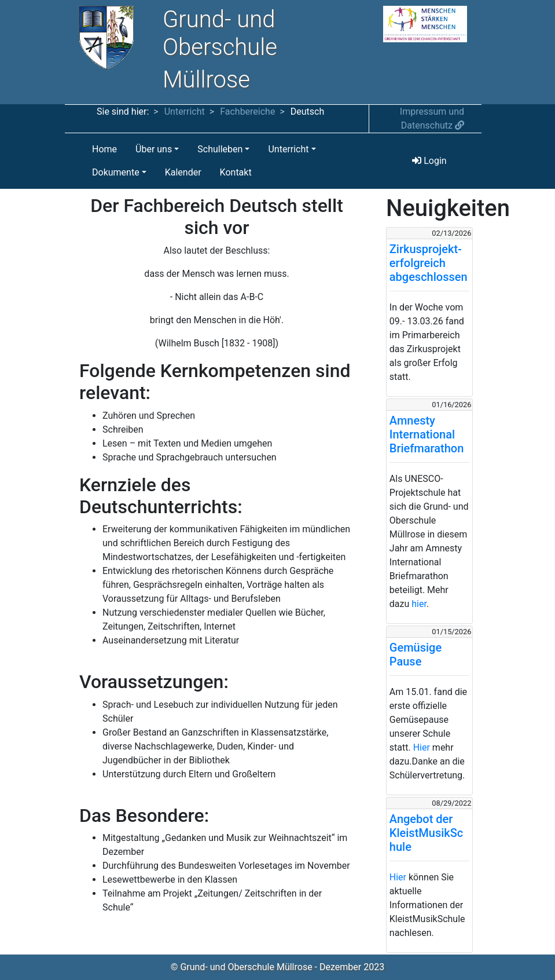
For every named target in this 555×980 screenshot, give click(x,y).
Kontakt (236, 172)
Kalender (183, 172)
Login (429, 161)
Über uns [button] (154, 149)
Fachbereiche (247, 111)
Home (104, 149)
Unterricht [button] (288, 149)
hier (419, 604)
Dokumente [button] (116, 172)
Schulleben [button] (220, 149)
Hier (422, 747)
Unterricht (185, 111)
